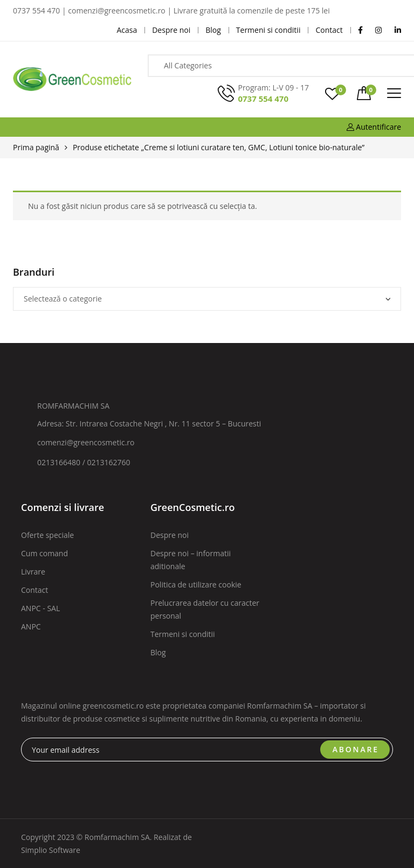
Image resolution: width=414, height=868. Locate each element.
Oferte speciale (47, 535)
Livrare (33, 572)
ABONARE (356, 749)
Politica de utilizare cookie (196, 584)
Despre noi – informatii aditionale (191, 560)
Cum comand (44, 553)
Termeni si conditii (183, 634)
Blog (158, 652)
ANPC (31, 626)
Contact (34, 590)
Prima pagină (36, 147)
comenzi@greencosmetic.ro (86, 442)
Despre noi (170, 535)
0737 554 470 (263, 99)
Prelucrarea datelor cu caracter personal (205, 609)
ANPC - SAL (40, 608)
